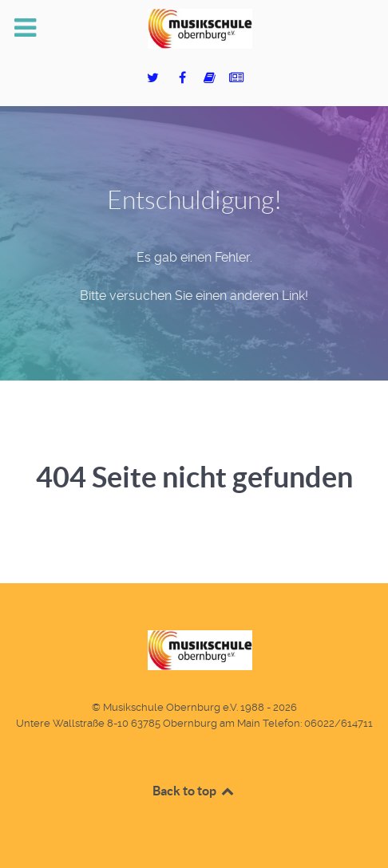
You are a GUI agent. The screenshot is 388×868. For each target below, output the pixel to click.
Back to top (194, 791)
